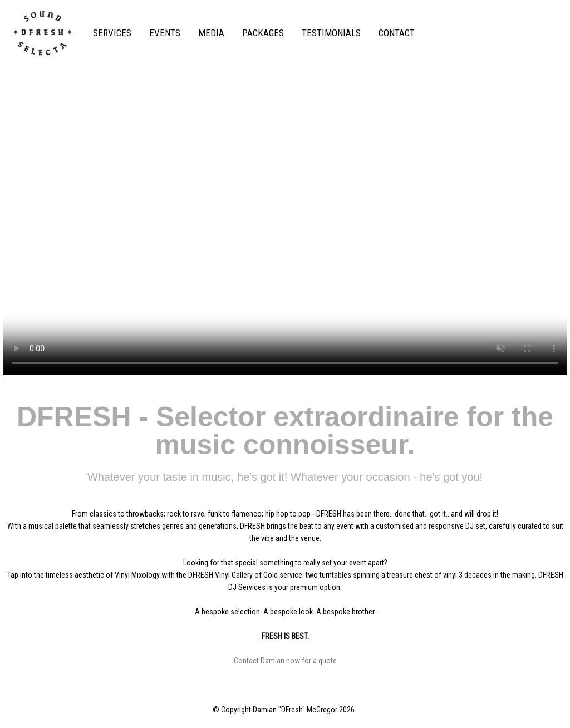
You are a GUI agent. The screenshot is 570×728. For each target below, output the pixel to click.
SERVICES (112, 33)
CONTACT (397, 33)
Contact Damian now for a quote (285, 661)
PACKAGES (263, 33)
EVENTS (165, 33)
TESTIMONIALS (331, 33)
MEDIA (211, 33)
